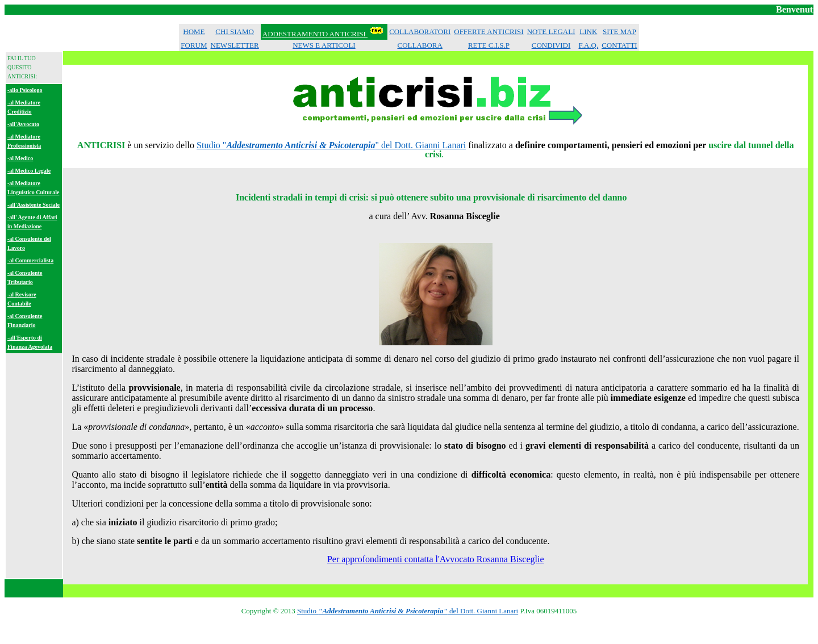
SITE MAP (619, 32)
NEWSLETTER (235, 45)
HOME (194, 32)
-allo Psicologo (25, 90)
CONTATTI (619, 45)
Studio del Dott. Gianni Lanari (408, 611)
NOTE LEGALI (551, 32)
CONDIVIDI (551, 45)
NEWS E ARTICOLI (324, 45)
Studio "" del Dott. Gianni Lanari (331, 145)
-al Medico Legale (29, 171)
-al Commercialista (30, 260)
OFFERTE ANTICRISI (489, 32)
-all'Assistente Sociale (34, 205)
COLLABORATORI (420, 32)
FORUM (194, 45)
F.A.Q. (588, 45)
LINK (588, 32)
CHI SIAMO (235, 32)
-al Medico (20, 158)
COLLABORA (420, 45)
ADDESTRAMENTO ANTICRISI (315, 34)
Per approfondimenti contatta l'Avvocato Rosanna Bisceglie (436, 559)
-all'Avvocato (23, 124)
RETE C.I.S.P (489, 45)
